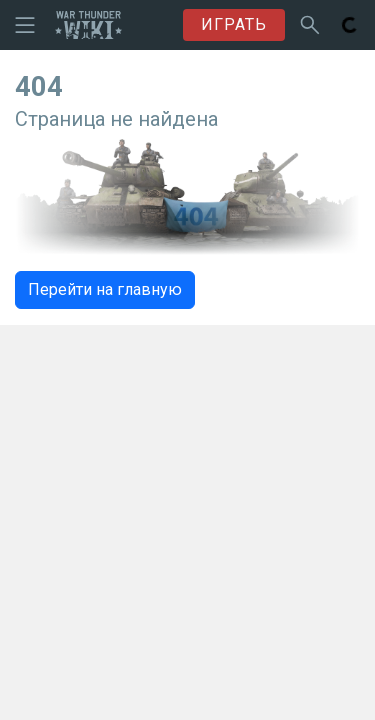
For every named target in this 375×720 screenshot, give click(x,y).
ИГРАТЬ (234, 24)
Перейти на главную (105, 289)
